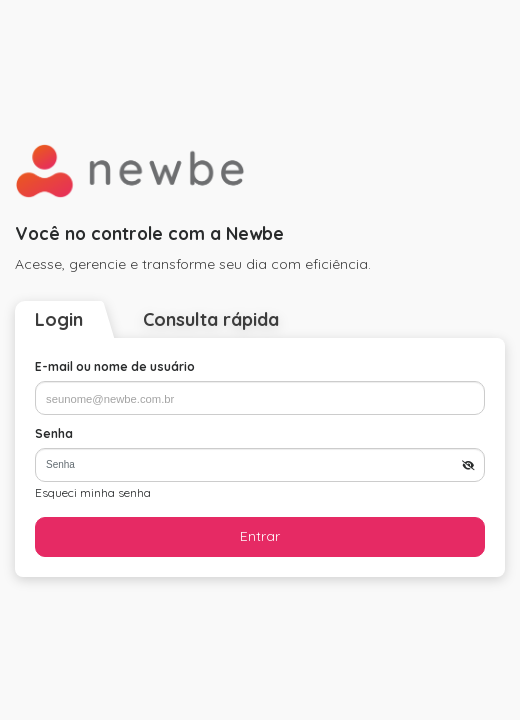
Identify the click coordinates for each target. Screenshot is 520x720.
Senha (54, 433)
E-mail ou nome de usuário (115, 366)
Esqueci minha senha (93, 492)
